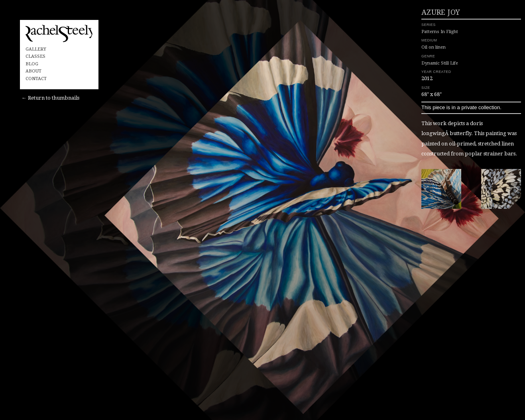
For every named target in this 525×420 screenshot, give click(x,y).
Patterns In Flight (411, 50)
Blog (32, 64)
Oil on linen (404, 64)
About (33, 71)
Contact (36, 79)
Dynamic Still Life (411, 79)
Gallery (36, 49)
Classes (35, 56)
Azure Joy (412, 31)
